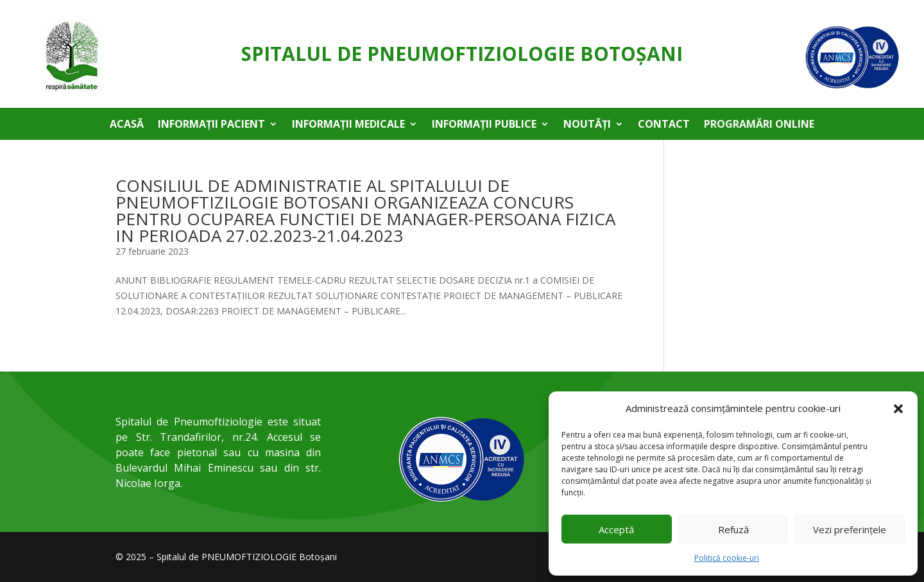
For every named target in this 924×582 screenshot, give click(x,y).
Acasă (127, 125)
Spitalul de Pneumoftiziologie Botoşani (462, 54)
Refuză (733, 529)
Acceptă (616, 529)
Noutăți (587, 125)
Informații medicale (348, 125)
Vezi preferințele (850, 529)
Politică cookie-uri (727, 558)
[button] (898, 409)
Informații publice (484, 125)
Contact (664, 125)
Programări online (759, 125)
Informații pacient (211, 125)
